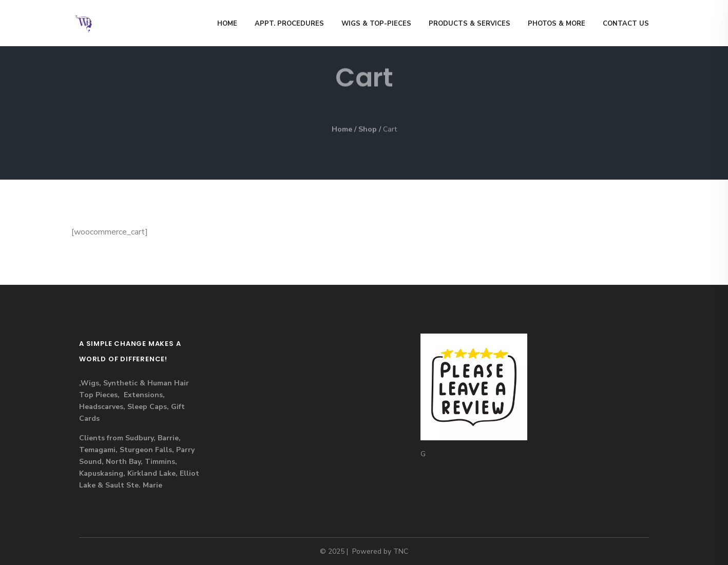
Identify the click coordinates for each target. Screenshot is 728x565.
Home (227, 24)
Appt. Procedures (289, 24)
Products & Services (470, 24)
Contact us (626, 24)
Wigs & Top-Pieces (376, 24)
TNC (401, 551)
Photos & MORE (557, 24)
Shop (368, 130)
